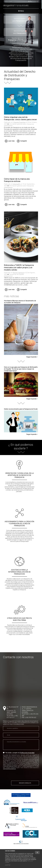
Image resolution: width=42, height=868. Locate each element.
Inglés (11, 1)
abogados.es (16, 6)
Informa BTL (17, 184)
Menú (21, 11)
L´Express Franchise (19, 122)
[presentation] (17, 775)
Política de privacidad (27, 753)
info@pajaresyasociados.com (9, 769)
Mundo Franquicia (19, 273)
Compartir (22, 141)
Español (6, 1)
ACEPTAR (8, 865)
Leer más (10, 141)
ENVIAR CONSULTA (25, 783)
